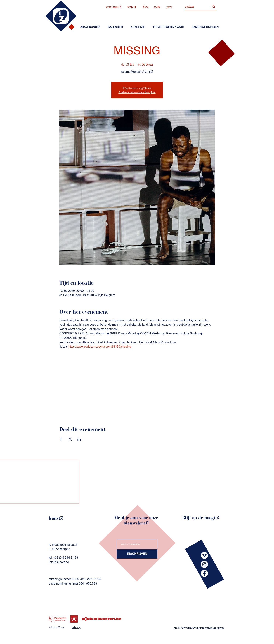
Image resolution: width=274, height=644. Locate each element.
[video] (157, 7)
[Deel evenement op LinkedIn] (79, 439)
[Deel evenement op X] (70, 439)
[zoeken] (195, 7)
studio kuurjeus (215, 628)
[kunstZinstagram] (204, 564)
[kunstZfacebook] (204, 573)
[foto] (146, 7)
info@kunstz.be (59, 562)
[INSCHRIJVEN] (137, 554)
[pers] (169, 7)
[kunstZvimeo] (204, 555)
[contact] (131, 7)
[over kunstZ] (114, 7)
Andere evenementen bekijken (137, 92)
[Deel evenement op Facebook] (61, 439)
